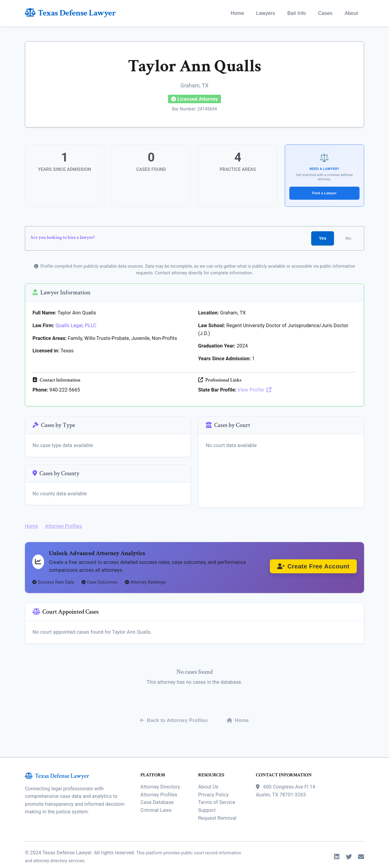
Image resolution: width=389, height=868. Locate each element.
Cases (325, 13)
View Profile (255, 389)
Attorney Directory (160, 776)
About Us (208, 776)
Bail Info (296, 13)
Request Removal (217, 807)
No (348, 237)
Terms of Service (217, 791)
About (351, 13)
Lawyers (266, 13)
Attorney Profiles (63, 520)
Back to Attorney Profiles (174, 709)
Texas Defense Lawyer (70, 13)
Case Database (157, 791)
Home (237, 13)
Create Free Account (313, 561)
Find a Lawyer (324, 191)
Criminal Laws (156, 799)
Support (207, 799)
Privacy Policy (213, 783)
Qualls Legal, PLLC (76, 324)
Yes (323, 237)
